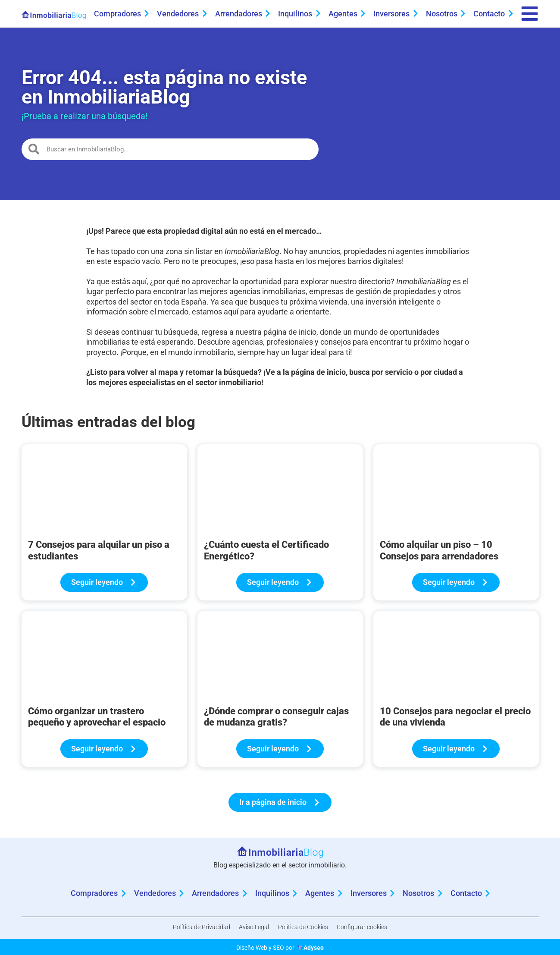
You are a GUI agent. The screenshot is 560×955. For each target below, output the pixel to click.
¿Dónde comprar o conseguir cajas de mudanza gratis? (276, 720)
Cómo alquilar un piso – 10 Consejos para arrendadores (439, 553)
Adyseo (314, 946)
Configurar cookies (369, 928)
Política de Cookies (305, 928)
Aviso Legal (252, 928)
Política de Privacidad (195, 928)
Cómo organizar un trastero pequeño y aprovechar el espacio (97, 720)
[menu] (528, 15)
